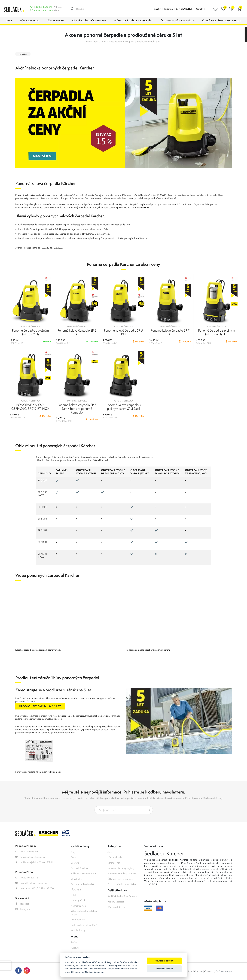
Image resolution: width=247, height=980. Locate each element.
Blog (104, 42)
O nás (74, 857)
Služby (158, 9)
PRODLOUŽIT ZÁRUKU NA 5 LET (40, 706)
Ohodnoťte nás (78, 919)
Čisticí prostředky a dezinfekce (122, 884)
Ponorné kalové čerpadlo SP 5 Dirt (123, 332)
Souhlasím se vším (164, 961)
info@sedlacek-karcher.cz (30, 857)
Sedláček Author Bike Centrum (122, 896)
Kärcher (172, 863)
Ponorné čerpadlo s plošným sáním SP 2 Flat (30, 332)
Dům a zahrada (115, 857)
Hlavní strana (92, 42)
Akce (110, 852)
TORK (74, 895)
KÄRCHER (76, 890)
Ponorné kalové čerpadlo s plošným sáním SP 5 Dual (123, 407)
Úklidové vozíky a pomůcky (121, 879)
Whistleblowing (78, 930)
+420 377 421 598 (43, 10)
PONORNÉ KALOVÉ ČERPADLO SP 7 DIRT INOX (30, 407)
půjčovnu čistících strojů (183, 872)
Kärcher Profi (114, 863)
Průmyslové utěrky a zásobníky (122, 873)
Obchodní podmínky (81, 868)
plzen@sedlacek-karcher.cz (31, 883)
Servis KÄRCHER (184, 9)
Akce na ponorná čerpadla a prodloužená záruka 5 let (135, 42)
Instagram (23, 909)
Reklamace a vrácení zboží (83, 873)
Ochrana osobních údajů (83, 884)
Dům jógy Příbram (116, 907)
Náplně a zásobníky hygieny (121, 868)
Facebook (22, 904)
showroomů (162, 875)
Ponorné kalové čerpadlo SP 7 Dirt (170, 332)
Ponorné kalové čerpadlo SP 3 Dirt (77, 332)
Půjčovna (168, 9)
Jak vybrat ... (76, 879)
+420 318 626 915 (43, 7)
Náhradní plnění (78, 906)
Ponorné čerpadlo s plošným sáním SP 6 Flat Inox (217, 332)
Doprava (75, 863)
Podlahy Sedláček (116, 902)
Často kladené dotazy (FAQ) (84, 925)
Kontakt (199, 9)
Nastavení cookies (164, 969)
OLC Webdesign (224, 971)
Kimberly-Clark (78, 900)
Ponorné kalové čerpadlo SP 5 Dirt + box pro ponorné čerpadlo (77, 409)
